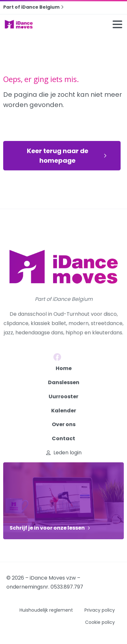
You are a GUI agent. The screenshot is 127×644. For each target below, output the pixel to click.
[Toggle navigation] (117, 24)
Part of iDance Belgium (34, 7)
